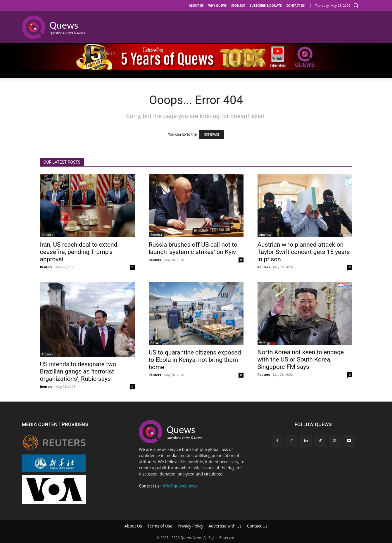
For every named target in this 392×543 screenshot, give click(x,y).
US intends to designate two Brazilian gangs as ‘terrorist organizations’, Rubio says (78, 371)
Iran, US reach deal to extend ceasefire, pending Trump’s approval (79, 252)
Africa (155, 343)
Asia (262, 342)
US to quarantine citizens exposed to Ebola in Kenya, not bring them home (195, 360)
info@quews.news (179, 486)
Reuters (46, 267)
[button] (356, 5)
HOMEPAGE (211, 135)
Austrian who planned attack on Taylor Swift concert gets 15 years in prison (304, 252)
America (48, 235)
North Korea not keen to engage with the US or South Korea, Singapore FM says (301, 359)
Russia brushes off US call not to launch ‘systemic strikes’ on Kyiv (193, 248)
